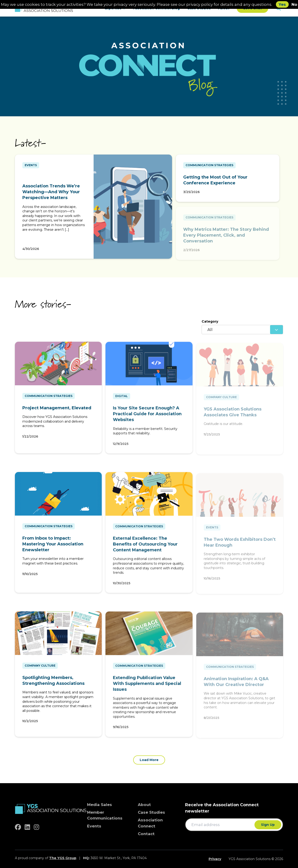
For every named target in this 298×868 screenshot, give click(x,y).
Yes (282, 4)
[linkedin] (27, 827)
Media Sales (100, 805)
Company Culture (40, 668)
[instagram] (36, 827)
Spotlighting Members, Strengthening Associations (53, 683)
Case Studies (151, 812)
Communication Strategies (209, 165)
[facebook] (18, 827)
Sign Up (268, 825)
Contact (146, 834)
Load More (149, 760)
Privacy (215, 859)
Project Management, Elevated (57, 410)
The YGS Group (63, 858)
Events (31, 167)
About (144, 805)
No (294, 4)
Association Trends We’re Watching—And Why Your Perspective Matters (51, 194)
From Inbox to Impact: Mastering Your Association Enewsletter (53, 546)
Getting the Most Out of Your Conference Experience (215, 180)
